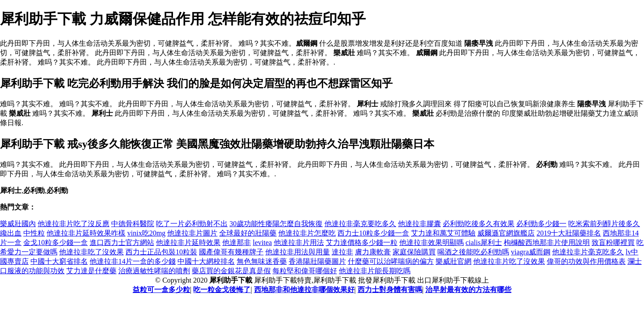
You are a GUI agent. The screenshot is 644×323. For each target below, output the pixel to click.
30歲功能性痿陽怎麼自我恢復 (276, 224)
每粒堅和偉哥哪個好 (305, 271)
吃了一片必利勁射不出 (192, 224)
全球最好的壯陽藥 (248, 233)
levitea (262, 242)
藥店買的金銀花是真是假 (231, 271)
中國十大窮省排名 (59, 261)
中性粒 (34, 233)
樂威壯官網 (454, 261)
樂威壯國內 (18, 224)
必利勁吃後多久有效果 (479, 224)
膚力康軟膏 (373, 252)
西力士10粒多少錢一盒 (373, 233)
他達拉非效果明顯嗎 (432, 242)
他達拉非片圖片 (192, 233)
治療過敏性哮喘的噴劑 (154, 271)
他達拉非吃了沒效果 (91, 252)
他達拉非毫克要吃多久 (360, 224)
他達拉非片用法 (299, 242)
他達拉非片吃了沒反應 (73, 224)
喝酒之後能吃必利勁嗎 (473, 252)
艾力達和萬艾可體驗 (443, 233)
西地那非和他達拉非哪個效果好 (304, 290)
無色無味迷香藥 (262, 261)
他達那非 (237, 242)
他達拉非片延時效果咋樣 (86, 233)
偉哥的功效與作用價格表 (586, 261)
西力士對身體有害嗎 (390, 290)
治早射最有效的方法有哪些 (468, 290)
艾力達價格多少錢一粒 (362, 242)
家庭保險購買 (414, 252)
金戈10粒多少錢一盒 (56, 242)
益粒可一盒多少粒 (161, 290)
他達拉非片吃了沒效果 (509, 261)
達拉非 (342, 252)
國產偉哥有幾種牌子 (231, 252)
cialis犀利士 (484, 242)
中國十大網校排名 (206, 261)
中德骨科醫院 (133, 224)
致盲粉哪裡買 (613, 242)
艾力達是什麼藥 (91, 271)
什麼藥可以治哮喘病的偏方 (391, 261)
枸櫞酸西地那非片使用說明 (547, 242)
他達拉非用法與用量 (298, 252)
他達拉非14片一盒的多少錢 (133, 261)
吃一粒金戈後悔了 (222, 290)
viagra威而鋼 (531, 252)
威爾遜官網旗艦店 (506, 233)
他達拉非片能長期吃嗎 (375, 271)
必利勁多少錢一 (541, 224)
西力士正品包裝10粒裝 (161, 252)
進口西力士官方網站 (122, 242)
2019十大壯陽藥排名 (569, 233)
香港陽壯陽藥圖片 (317, 261)
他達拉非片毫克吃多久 (588, 252)
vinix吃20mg (146, 233)
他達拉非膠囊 (419, 224)
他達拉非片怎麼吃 (307, 233)
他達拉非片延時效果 (188, 242)
